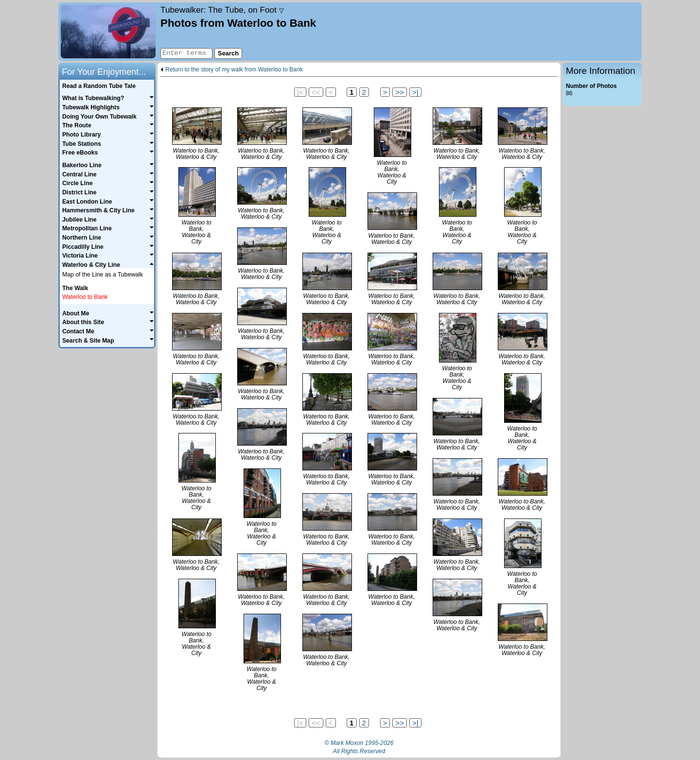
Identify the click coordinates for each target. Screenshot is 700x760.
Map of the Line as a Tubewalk (103, 275)
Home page (108, 32)
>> (400, 92)
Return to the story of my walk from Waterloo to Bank (234, 70)
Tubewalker (222, 10)
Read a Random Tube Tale (99, 86)
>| (415, 92)
